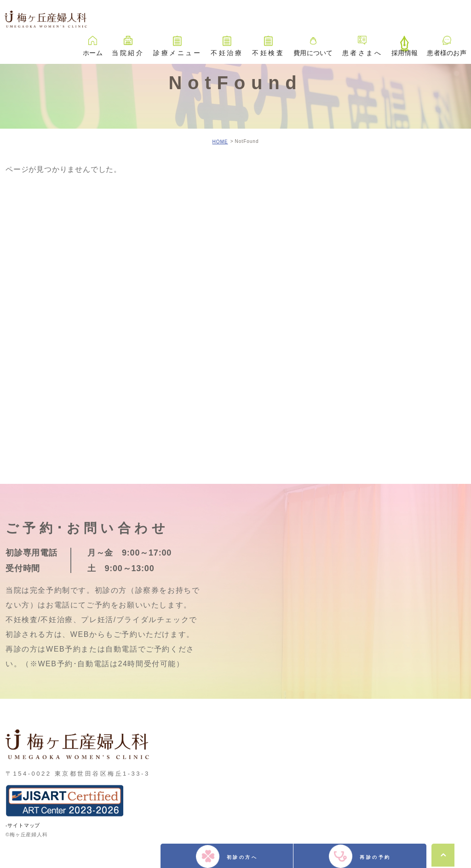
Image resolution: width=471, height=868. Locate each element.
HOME (220, 142)
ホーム (93, 42)
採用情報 (405, 42)
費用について (313, 42)
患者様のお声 (447, 42)
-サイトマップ (23, 825)
